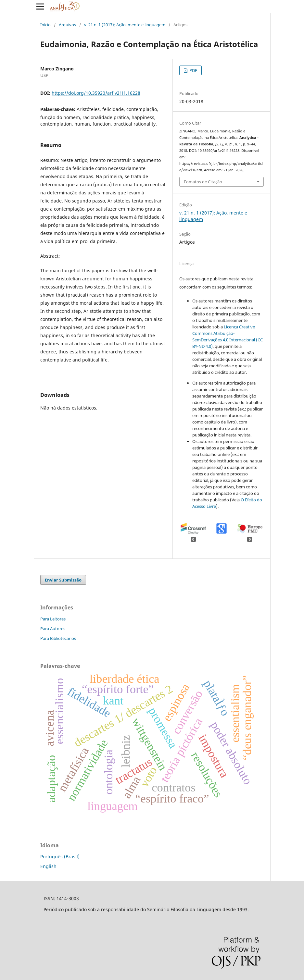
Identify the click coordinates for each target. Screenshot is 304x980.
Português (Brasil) (60, 857)
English (48, 866)
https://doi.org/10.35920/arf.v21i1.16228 (96, 93)
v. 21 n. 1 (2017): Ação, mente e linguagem (125, 25)
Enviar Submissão (63, 580)
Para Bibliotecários (58, 638)
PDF (193, 70)
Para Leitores (53, 619)
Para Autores (53, 629)
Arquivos (67, 25)
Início (45, 25)
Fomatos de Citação (203, 182)
